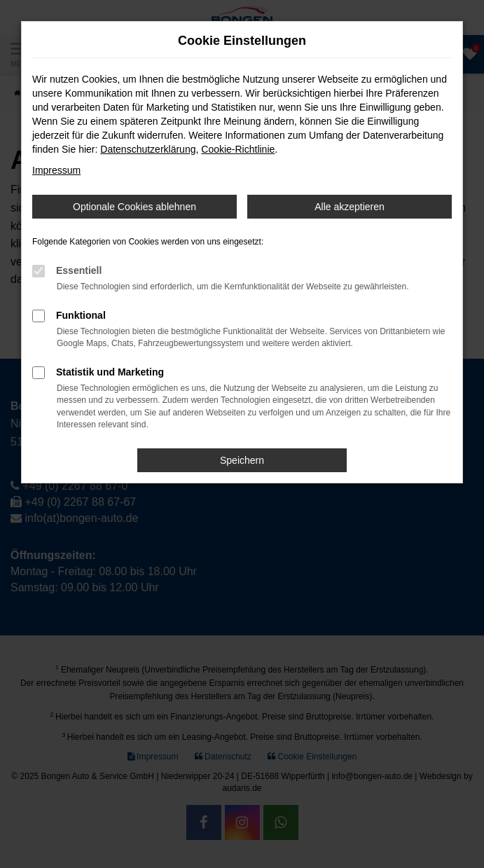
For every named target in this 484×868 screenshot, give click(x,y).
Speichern (242, 460)
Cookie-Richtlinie (238, 149)
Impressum (56, 170)
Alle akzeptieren (350, 207)
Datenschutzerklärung (148, 149)
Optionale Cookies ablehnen (134, 207)
